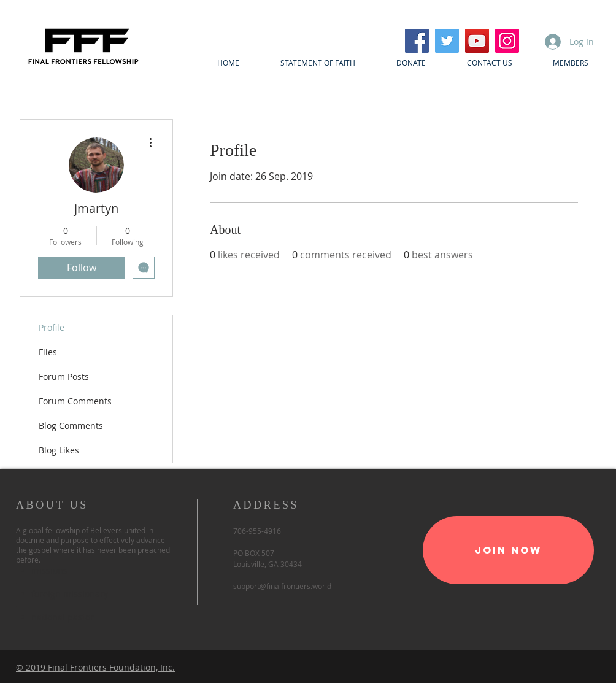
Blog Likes (59, 450)
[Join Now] (508, 550)
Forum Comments (75, 401)
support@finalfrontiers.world (282, 586)
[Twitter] (447, 41)
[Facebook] (417, 41)
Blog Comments (71, 426)
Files (48, 352)
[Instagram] (507, 41)
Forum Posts (64, 376)
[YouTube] (477, 41)
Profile (52, 327)
